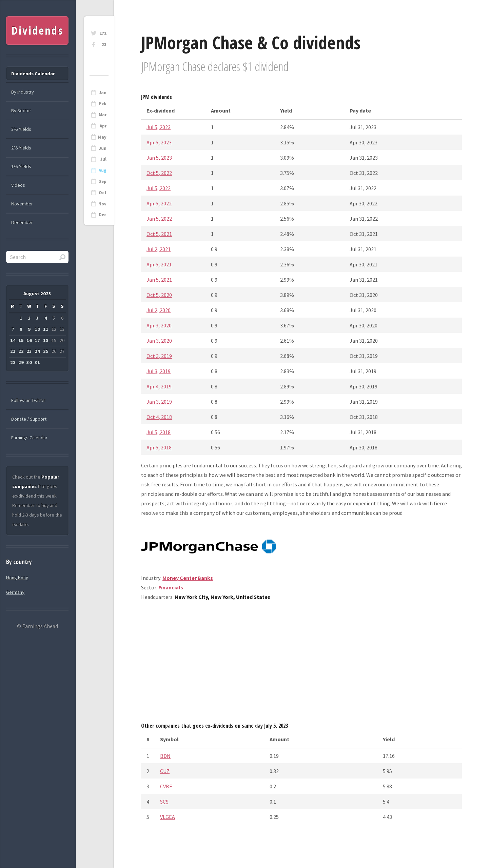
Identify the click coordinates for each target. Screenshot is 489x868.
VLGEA (168, 817)
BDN (165, 756)
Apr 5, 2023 (159, 142)
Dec (103, 215)
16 (29, 340)
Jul (103, 159)
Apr (103, 126)
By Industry (23, 92)
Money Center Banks (188, 578)
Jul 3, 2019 (159, 371)
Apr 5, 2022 (159, 203)
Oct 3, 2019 (159, 356)
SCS (164, 802)
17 (37, 340)
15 (21, 340)
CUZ (165, 771)
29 (21, 362)
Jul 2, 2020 (159, 310)
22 (21, 351)
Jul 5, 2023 (159, 127)
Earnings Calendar (29, 438)
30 (29, 362)
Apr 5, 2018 (159, 447)
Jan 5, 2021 (159, 280)
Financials (171, 587)
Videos (18, 185)
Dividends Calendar (33, 74)
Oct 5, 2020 (159, 295)
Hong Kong (17, 578)
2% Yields (21, 148)
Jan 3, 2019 (159, 402)
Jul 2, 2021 (159, 249)
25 (46, 351)
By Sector (21, 110)
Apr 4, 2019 (159, 386)
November (22, 204)
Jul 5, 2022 (159, 188)
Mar (103, 115)
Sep (103, 181)
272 (103, 33)
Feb (103, 104)
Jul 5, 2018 (159, 432)
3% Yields (21, 129)
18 (46, 340)
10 (37, 329)
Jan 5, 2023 (159, 158)
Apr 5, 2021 (159, 264)
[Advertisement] (301, 664)
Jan (103, 93)
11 (46, 329)
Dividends (37, 30)
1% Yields (21, 166)
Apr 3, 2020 (159, 325)
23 (104, 45)
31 (37, 362)
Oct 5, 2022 (159, 173)
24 (37, 351)
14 (13, 340)
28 (13, 362)
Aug (103, 170)
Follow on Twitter (29, 400)
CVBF (166, 786)
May (102, 137)
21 (13, 351)
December (22, 222)
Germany (15, 592)
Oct (103, 193)
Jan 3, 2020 (159, 341)
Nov (102, 204)
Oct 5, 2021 (159, 234)
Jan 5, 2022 (159, 219)
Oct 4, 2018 (159, 417)
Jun (103, 148)
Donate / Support (29, 419)
